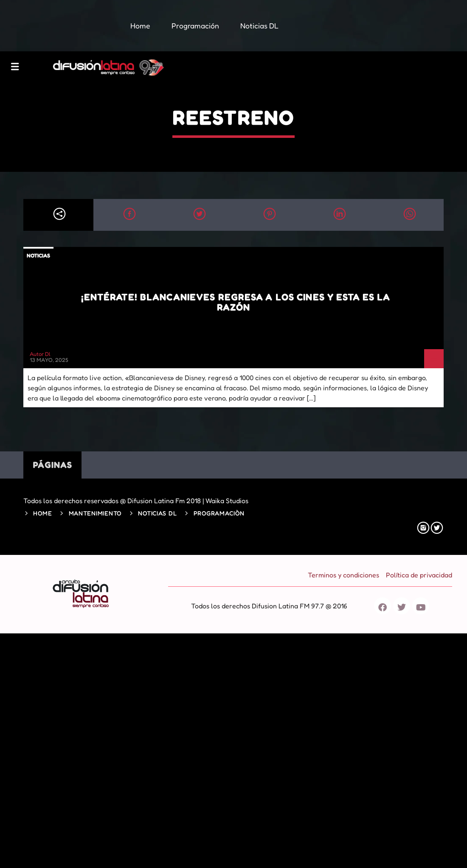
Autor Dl (40, 354)
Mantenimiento (95, 513)
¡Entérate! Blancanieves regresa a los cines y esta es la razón (236, 302)
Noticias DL (157, 513)
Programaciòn (219, 513)
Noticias (38, 255)
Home (42, 513)
